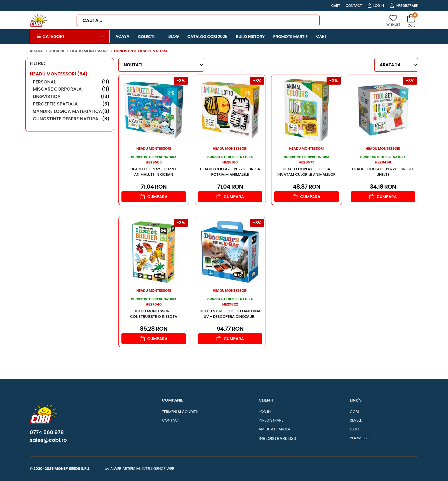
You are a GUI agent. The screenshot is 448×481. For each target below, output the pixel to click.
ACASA (122, 36)
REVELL (356, 420)
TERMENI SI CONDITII (180, 412)
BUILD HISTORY (250, 37)
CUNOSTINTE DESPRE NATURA (71, 119)
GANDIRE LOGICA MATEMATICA (71, 111)
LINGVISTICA (71, 96)
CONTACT (354, 6)
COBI (354, 412)
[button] (70, 37)
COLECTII (147, 37)
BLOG (174, 36)
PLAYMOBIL (359, 438)
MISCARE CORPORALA (71, 89)
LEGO (354, 429)
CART (336, 6)
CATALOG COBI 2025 (207, 37)
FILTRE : (38, 64)
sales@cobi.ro (48, 440)
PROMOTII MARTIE (290, 37)
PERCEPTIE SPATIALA (71, 104)
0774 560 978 (47, 432)
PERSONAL (71, 82)
